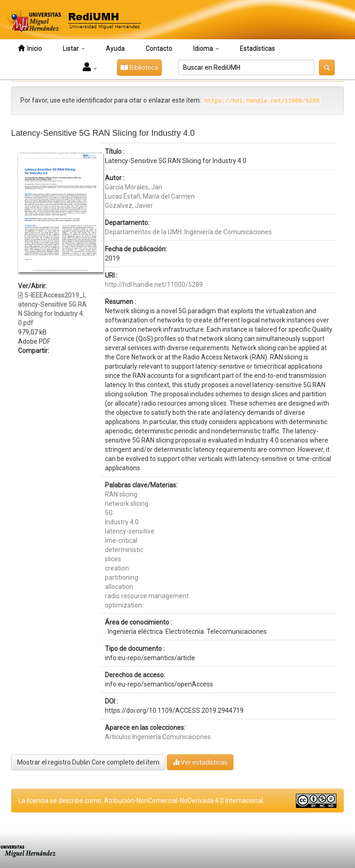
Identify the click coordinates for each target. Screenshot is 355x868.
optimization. (124, 605)
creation (117, 568)
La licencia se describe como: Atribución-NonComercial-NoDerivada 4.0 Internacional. (141, 801)
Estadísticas (257, 49)
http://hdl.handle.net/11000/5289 (154, 285)
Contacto (159, 49)
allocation (119, 587)
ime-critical (121, 540)
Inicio (30, 48)
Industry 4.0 (122, 522)
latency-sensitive (130, 531)
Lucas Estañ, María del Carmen (150, 196)
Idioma (206, 49)
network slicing (127, 504)
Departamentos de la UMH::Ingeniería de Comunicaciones (188, 232)
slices (113, 559)
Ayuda (115, 49)
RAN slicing (121, 494)
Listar (74, 49)
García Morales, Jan (134, 187)
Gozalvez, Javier (129, 206)
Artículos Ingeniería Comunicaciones (158, 737)
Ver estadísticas (200, 762)
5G (109, 513)
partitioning (122, 577)
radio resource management (147, 596)
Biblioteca (139, 67)
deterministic (124, 550)
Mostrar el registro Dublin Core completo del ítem (88, 762)
